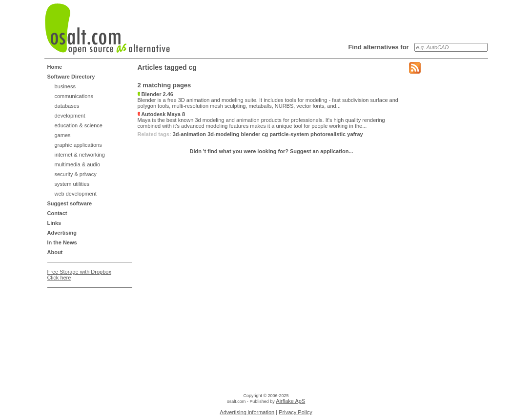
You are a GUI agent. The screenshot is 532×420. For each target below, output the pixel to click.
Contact (57, 213)
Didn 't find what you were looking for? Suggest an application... (271, 151)
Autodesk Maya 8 (162, 114)
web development (76, 194)
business (65, 86)
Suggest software (70, 203)
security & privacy (76, 174)
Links (54, 223)
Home (55, 67)
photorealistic (328, 134)
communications (74, 96)
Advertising (62, 233)
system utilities (72, 184)
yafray (355, 134)
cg (265, 134)
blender (251, 134)
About (55, 252)
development (70, 116)
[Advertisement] (86, 316)
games (63, 135)
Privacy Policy (295, 412)
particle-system (289, 134)
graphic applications (78, 145)
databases (67, 106)
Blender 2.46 (155, 94)
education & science (79, 125)
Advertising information (247, 412)
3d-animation (189, 134)
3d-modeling (223, 134)
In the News (62, 242)
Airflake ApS (290, 401)
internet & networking (80, 155)
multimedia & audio (78, 164)
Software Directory (71, 77)
